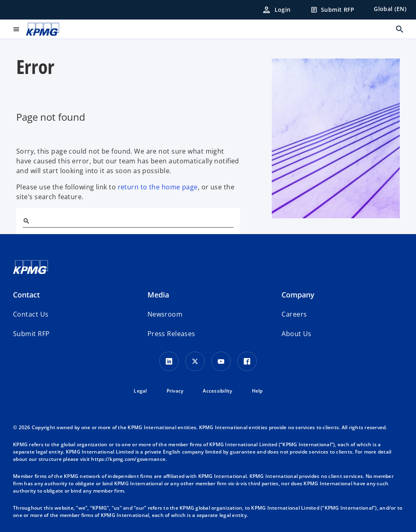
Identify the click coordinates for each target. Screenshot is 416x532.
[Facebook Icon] (247, 361)
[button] (31, 334)
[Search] (26, 221)
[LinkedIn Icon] (169, 361)
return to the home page (158, 187)
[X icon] (195, 361)
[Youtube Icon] (221, 361)
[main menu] (16, 29)
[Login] (276, 10)
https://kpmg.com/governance (128, 459)
